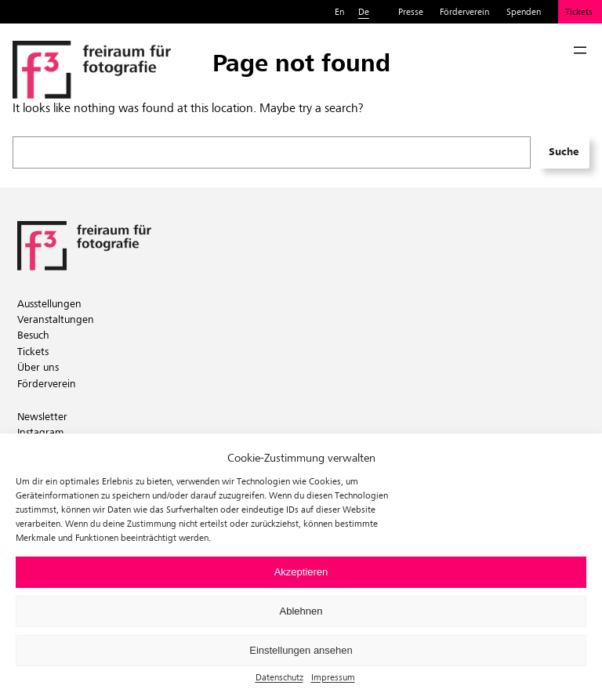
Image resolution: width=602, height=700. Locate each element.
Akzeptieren (301, 572)
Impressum (333, 677)
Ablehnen (301, 611)
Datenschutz (279, 677)
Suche (564, 152)
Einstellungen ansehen (301, 650)
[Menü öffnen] (580, 50)
